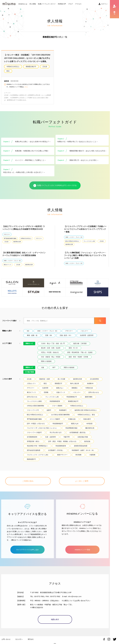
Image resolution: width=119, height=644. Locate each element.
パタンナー (84, 331)
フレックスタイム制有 (34, 401)
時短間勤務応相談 (71, 428)
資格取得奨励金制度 (81, 446)
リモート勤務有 (57, 406)
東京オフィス (8, 265)
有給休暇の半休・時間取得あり (37, 446)
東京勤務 (78, 455)
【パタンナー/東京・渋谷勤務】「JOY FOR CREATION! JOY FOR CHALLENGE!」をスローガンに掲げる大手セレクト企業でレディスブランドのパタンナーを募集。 (27, 58)
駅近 (8, 71)
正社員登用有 (94, 379)
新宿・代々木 (73, 348)
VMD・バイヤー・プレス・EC (74, 237)
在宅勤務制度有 (32, 437)
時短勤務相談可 (58, 424)
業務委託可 (58, 383)
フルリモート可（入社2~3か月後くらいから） (42, 428)
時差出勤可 (87, 419)
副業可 (49, 410)
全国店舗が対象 (83, 437)
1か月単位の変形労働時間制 (60, 415)
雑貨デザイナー (62, 455)
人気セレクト (31, 383)
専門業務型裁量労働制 (10, 238)
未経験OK (90, 383)
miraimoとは (23, 4)
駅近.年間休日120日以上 (72, 241)
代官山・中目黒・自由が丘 (50, 352)
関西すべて (29, 367)
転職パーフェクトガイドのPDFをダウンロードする (55, 186)
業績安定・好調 (45, 379)
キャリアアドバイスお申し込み (27, 547)
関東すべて (29, 343)
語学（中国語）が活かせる (36, 424)
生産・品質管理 (50, 437)
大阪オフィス (61, 392)
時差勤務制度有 (55, 401)
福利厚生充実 (17, 242)
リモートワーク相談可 (34, 432)
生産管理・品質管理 (87, 335)
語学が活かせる (32, 397)
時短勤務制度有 (61, 446)
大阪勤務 (92, 455)
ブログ (70, 4)
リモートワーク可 (33, 410)
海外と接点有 (75, 383)
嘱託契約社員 (90, 428)
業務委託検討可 (31, 67)
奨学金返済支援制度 (34, 450)
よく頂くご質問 (82, 481)
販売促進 (87, 441)
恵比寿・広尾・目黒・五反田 (51, 348)
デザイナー (7, 234)
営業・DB (49, 335)
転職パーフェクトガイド (47, 4)
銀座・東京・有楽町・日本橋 (78, 357)
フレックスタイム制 (89, 241)
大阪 (43, 367)
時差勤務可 (63, 410)
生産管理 (45, 388)
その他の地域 (29, 372)
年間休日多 (89, 388)
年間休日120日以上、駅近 (86, 415)
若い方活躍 (61, 379)
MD (28, 331)
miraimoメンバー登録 (82, 547)
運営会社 (31, 636)
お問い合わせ (6, 636)
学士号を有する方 (56, 432)
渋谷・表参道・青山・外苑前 (51, 357)
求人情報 (33, 4)
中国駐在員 (72, 419)
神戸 (54, 367)
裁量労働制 (89, 397)
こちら (26, 87)
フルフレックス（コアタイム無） (38, 455)
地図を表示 (55, 617)
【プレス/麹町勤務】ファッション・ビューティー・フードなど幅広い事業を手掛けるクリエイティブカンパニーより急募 (85, 255)
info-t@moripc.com (75, 594)
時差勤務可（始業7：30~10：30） (83, 450)
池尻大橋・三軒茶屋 (80, 343)
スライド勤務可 (55, 419)
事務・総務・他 (32, 335)
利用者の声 (62, 4)
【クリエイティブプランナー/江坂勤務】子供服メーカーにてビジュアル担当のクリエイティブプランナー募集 (85, 229)
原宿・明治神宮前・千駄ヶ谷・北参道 (80, 352)
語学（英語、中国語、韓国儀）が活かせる (62, 441)
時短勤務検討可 (72, 397)
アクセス (78, 4)
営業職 (46, 392)
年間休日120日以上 (13, 67)
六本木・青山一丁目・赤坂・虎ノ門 (53, 343)
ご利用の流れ (28, 481)
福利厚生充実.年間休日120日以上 (86, 410)
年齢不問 (67, 437)
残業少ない (60, 388)
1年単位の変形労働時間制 (35, 406)
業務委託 (75, 388)
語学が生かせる (94, 392)
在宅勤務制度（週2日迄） (78, 432)
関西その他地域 (69, 367)
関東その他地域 (46, 361)
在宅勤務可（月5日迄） (56, 450)
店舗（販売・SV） (66, 335)
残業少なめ (75, 424)
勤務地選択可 (31, 459)
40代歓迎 (89, 424)
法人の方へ (19, 636)
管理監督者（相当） (34, 441)
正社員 (45, 67)
